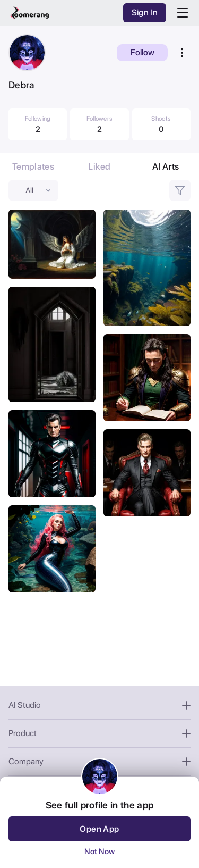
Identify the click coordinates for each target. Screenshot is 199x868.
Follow (142, 52)
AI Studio (99, 705)
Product (99, 733)
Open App (99, 829)
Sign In (145, 12)
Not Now (99, 852)
